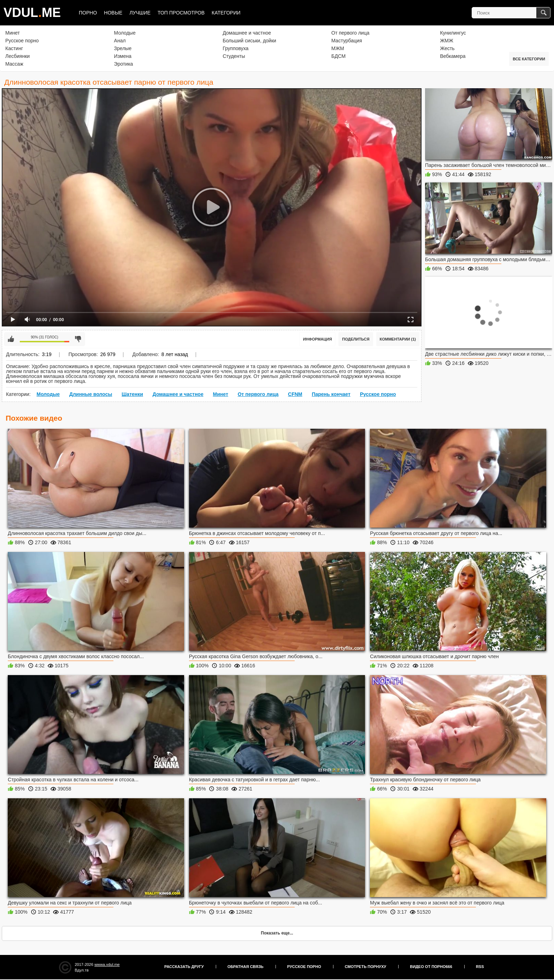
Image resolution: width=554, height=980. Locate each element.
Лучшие (140, 13)
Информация (317, 339)
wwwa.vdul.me (107, 964)
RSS (480, 967)
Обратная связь (246, 967)
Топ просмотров (181, 13)
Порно (88, 13)
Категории (226, 13)
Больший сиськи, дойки (249, 41)
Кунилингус (453, 33)
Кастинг (14, 48)
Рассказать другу (184, 967)
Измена (123, 56)
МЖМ (338, 48)
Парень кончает (331, 394)
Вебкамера (453, 56)
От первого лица (350, 33)
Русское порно (22, 41)
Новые (113, 13)
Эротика (124, 64)
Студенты (234, 56)
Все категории (529, 59)
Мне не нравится (78, 339)
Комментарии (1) (398, 339)
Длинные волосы (91, 394)
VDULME (32, 13)
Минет (13, 33)
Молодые (125, 33)
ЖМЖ (447, 41)
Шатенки (132, 394)
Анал (120, 41)
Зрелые (123, 48)
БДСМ (338, 56)
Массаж (14, 64)
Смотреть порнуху (366, 967)
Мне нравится (11, 339)
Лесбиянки (17, 56)
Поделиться (356, 339)
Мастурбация (347, 41)
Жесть (447, 48)
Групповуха (235, 48)
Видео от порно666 (431, 967)
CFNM (295, 394)
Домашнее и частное (247, 33)
